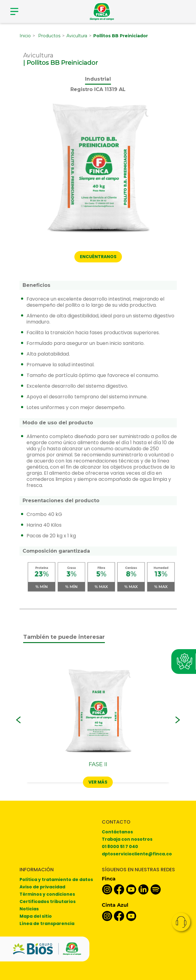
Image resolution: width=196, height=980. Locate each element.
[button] (18, 720)
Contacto (181, 922)
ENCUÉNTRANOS (98, 257)
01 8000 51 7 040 (120, 847)
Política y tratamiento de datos (56, 879)
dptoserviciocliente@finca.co (137, 854)
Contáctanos (117, 832)
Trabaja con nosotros (127, 839)
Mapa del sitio (36, 916)
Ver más (98, 782)
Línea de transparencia (47, 923)
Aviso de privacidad (42, 887)
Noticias (29, 909)
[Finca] (102, 11)
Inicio (25, 36)
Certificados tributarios (48, 901)
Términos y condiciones (47, 894)
